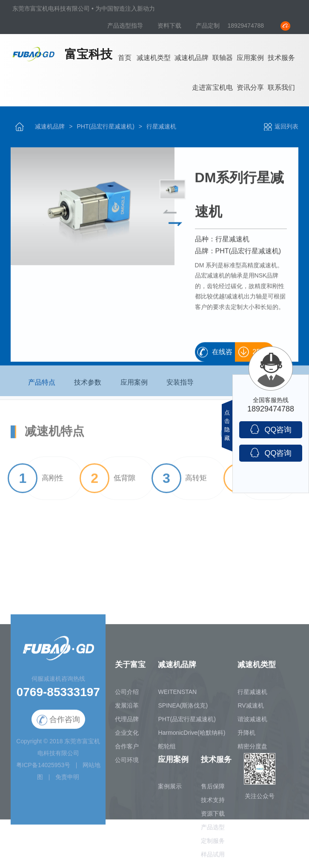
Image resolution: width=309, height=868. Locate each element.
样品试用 (213, 858)
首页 (125, 58)
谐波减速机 (252, 722)
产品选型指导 (126, 26)
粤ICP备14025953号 (43, 768)
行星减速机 (161, 126)
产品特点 (42, 385)
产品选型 (213, 831)
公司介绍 (127, 695)
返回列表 (281, 126)
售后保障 (213, 790)
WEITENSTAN (177, 695)
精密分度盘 (252, 749)
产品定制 (208, 26)
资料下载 (170, 26)
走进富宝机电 (212, 87)
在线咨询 (222, 355)
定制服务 (213, 844)
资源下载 (213, 817)
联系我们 (281, 87)
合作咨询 (58, 724)
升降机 (246, 736)
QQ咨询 (270, 429)
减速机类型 (154, 58)
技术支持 (213, 803)
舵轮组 (167, 749)
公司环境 (127, 763)
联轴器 (223, 58)
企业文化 (127, 736)
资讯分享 (250, 87)
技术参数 (88, 385)
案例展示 (170, 790)
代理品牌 (127, 722)
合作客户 (127, 749)
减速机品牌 (192, 58)
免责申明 (67, 780)
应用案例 (250, 58)
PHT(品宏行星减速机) (105, 126)
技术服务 (281, 58)
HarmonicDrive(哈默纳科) (192, 736)
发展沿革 (127, 708)
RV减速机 (250, 708)
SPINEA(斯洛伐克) (183, 708)
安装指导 (180, 385)
